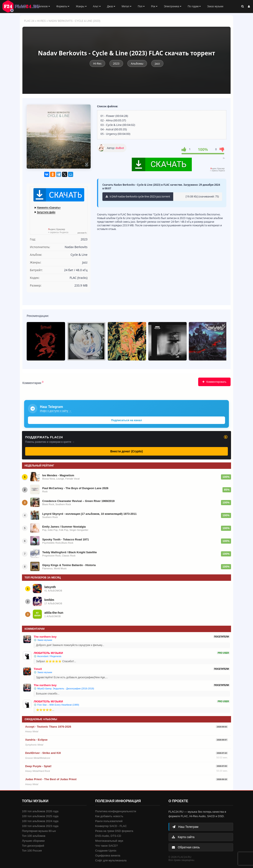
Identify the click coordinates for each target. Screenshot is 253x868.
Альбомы (137, 63)
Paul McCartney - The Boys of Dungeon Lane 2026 (75, 488)
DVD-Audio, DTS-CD (108, 836)
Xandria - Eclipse (36, 740)
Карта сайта (183, 837)
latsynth (50, 587)
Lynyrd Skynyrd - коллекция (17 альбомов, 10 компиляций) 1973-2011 (89, 514)
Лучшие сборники (33, 841)
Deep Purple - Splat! (38, 766)
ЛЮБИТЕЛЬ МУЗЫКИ (48, 653)
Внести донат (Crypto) (126, 451)
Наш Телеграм (185, 827)
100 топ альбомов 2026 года (40, 811)
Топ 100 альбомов (34, 836)
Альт (97, 6)
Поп (141, 6)
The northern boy (45, 637)
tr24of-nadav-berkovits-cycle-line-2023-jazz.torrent (138, 196)
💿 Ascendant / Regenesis (48, 656)
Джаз (111, 6)
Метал (126, 6)
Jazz (157, 63)
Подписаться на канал (126, 420)
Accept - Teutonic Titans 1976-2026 (48, 727)
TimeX (38, 669)
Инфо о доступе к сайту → (56, 411)
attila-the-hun (54, 613)
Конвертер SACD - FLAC (111, 826)
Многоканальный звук (109, 841)
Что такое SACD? (106, 846)
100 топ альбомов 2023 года (40, 826)
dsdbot (120, 148)
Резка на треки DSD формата (114, 831)
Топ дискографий (33, 846)
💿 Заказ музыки (43, 640)
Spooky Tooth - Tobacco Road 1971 (65, 539)
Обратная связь (186, 847)
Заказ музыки (215, 6)
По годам (194, 6)
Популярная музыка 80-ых (39, 831)
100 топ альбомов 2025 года (40, 816)
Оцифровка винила (108, 855)
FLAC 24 (23, 6)
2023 (116, 63)
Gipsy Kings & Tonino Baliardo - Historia (69, 565)
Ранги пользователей (109, 821)
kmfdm (49, 600)
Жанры (81, 6)
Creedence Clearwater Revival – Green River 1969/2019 (78, 501)
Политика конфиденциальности (116, 811)
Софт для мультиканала (111, 860)
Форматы (63, 6)
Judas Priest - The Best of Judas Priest (51, 779)
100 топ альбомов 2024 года (40, 821)
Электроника (173, 6)
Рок (154, 6)
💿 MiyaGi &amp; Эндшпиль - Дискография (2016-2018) (64, 689)
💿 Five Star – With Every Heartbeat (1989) (56, 705)
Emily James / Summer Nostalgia (64, 527)
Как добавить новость (109, 816)
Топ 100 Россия (32, 851)
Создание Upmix (106, 851)
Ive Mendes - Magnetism (58, 475)
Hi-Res (41, 21)
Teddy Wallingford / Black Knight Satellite (70, 552)
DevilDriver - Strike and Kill (43, 753)
